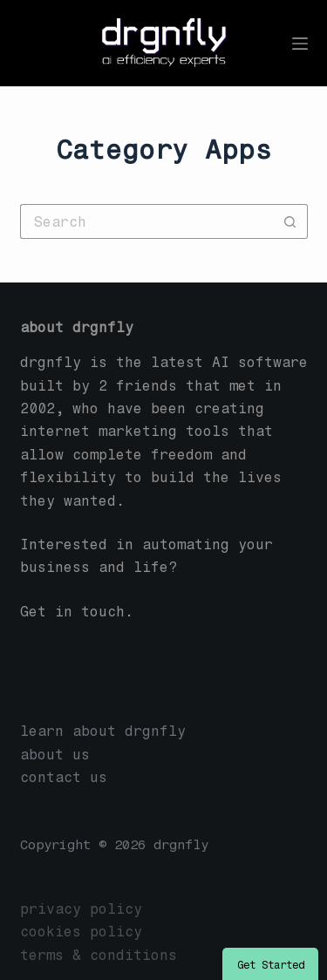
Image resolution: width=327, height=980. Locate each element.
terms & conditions (99, 955)
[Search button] (290, 221)
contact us (64, 777)
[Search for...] (146, 221)
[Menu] (300, 44)
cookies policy (81, 932)
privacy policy (81, 909)
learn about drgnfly (103, 731)
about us (55, 755)
